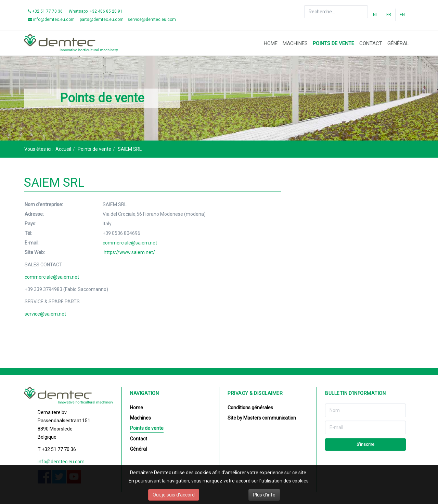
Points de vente (333, 43)
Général (398, 43)
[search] (336, 12)
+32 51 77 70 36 (45, 11)
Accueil (63, 149)
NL (375, 15)
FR (389, 15)
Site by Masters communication (262, 418)
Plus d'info (264, 495)
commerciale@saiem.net (130, 243)
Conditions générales (250, 408)
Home (271, 43)
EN (402, 15)
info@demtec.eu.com (51, 19)
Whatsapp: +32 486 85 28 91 (96, 11)
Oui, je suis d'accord (174, 495)
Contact (371, 43)
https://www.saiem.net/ (129, 252)
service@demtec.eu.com (152, 19)
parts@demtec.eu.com (101, 19)
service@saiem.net (45, 314)
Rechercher (304, 5)
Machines (295, 43)
